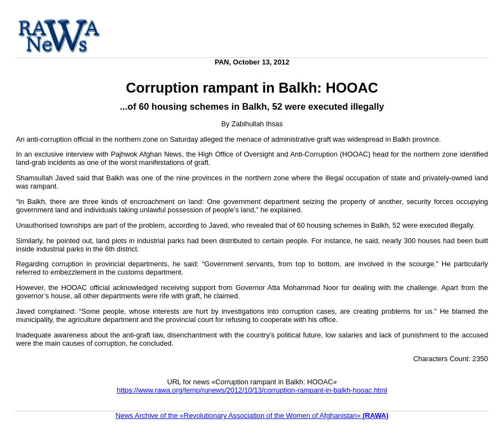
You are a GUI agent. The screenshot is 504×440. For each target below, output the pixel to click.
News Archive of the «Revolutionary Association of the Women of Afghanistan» (252, 415)
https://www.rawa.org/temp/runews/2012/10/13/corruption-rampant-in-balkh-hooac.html (252, 390)
